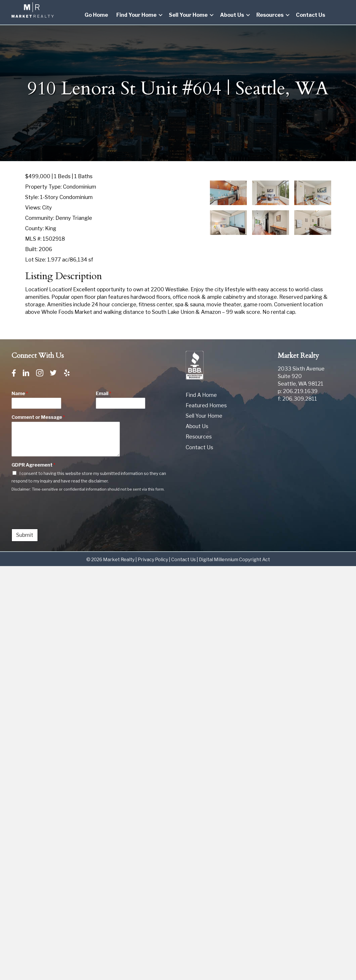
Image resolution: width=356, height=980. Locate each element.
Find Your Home (136, 15)
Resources (270, 15)
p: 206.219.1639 (298, 391)
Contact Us (311, 15)
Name (20, 394)
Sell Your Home (188, 15)
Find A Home (201, 395)
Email (104, 394)
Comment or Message (38, 417)
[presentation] (55, 519)
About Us (232, 15)
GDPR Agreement (33, 465)
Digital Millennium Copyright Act (234, 560)
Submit (25, 535)
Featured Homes (206, 405)
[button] (161, 15)
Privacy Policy (153, 560)
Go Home (96, 15)
